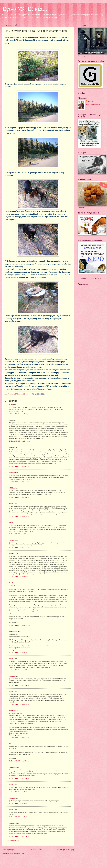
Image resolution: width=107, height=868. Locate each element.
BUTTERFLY (13, 711)
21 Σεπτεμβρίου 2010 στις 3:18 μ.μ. (19, 705)
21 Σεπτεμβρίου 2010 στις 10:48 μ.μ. (19, 817)
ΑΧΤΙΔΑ (12, 488)
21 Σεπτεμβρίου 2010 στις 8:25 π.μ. (19, 497)
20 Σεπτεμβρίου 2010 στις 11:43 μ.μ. (19, 441)
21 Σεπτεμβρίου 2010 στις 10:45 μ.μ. (19, 792)
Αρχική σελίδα (36, 849)
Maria (11, 405)
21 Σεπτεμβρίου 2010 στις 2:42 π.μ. (19, 466)
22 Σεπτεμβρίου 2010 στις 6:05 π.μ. (19, 836)
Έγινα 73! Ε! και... (25, 9)
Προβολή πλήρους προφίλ (93, 104)
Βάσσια (11, 744)
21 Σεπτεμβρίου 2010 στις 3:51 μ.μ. (19, 738)
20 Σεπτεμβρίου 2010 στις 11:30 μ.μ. (19, 414)
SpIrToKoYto (13, 631)
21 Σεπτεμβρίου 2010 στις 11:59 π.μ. (19, 652)
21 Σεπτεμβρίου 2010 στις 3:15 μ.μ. (19, 685)
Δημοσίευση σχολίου (13, 840)
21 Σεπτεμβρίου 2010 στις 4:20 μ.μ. (19, 761)
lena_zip (12, 447)
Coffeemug (12, 473)
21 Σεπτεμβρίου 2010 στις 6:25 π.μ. (19, 482)
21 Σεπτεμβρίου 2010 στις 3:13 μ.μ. (19, 670)
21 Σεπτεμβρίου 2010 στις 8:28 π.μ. (19, 517)
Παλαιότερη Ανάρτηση (65, 849)
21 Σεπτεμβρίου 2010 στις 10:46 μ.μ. (19, 803)
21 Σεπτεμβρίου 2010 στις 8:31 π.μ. (19, 534)
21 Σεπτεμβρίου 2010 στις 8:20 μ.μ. (19, 778)
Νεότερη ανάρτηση (10, 849)
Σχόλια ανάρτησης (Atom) (17, 854)
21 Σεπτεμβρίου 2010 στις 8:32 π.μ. (19, 547)
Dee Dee (12, 583)
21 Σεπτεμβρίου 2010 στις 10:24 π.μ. (19, 577)
